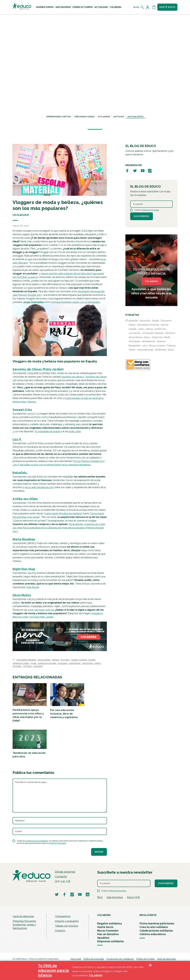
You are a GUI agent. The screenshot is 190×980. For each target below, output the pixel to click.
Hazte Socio (105, 927)
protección (160, 329)
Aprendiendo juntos (58, 117)
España (92, 660)
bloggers (65, 660)
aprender (133, 321)
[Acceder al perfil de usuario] (148, 7)
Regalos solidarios (110, 923)
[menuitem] (45, 7)
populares (63, 663)
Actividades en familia (148, 325)
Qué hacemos (63, 7)
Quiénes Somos (45, 7)
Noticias (119, 117)
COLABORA (151, 281)
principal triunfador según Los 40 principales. (76, 302)
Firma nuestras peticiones (157, 923)
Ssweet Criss (22, 410)
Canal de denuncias (23, 916)
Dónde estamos (65, 872)
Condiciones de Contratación (37, 841)
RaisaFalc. (20, 473)
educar (150, 329)
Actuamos (104, 117)
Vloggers (17, 666)
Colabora (115, 7)
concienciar (135, 333)
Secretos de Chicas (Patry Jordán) (38, 369)
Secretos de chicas (72, 377)
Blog (136, 7)
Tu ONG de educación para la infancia (53, 970)
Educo (147, 337)
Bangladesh (135, 346)
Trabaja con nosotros (67, 926)
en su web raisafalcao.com (40, 487)
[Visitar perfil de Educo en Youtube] (143, 171)
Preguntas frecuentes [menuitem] (24, 921)
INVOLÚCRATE (148, 915)
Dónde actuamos (83, 7)
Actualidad (101, 7)
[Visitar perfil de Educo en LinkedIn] (88, 894)
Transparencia (63, 916)
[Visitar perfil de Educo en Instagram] (150, 171)
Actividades (135, 341)
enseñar (133, 329)
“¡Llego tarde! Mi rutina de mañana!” (63, 513)
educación (145, 321)
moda (34, 663)
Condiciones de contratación (120, 959)
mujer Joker (75, 431)
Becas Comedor (108, 931)
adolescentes (44, 660)
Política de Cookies (145, 959)
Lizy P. (17, 439)
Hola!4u (32, 402)
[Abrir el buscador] (142, 7)
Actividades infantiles (27, 660)
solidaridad (161, 350)
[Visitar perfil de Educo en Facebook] (127, 171)
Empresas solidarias (111, 941)
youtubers (38, 666)
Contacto (61, 876)
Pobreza (161, 341)
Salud (171, 350)
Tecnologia (88, 663)
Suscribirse (142, 216)
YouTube (28, 666)
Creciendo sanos (84, 117)
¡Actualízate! (136, 117)
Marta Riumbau (24, 539)
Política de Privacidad (57, 843)
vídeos (98, 663)
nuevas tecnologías (47, 663)
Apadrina (103, 938)
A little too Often (25, 499)
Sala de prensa (115, 897)
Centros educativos (153, 934)
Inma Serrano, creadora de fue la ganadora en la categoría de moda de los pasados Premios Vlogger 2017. (59, 528)
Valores (165, 325)
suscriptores (75, 663)
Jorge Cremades (34, 302)
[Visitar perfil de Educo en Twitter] (135, 171)
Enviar (99, 852)
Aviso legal (76, 959)
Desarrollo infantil (161, 337)
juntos (141, 329)
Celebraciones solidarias (156, 931)
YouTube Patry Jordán (41, 617)
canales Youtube (79, 660)
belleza (56, 660)
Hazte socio (167, 7)
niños (145, 346)
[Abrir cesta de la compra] (154, 7)
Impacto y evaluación (67, 921)
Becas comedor (157, 346)
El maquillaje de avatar (48, 431)
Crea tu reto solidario (154, 927)
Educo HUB (133, 897)
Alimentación (149, 341)
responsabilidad (145, 350)
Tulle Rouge (32, 587)
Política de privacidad (94, 959)
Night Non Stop (24, 569)
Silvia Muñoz (22, 595)
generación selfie (21, 663)
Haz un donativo (108, 934)
